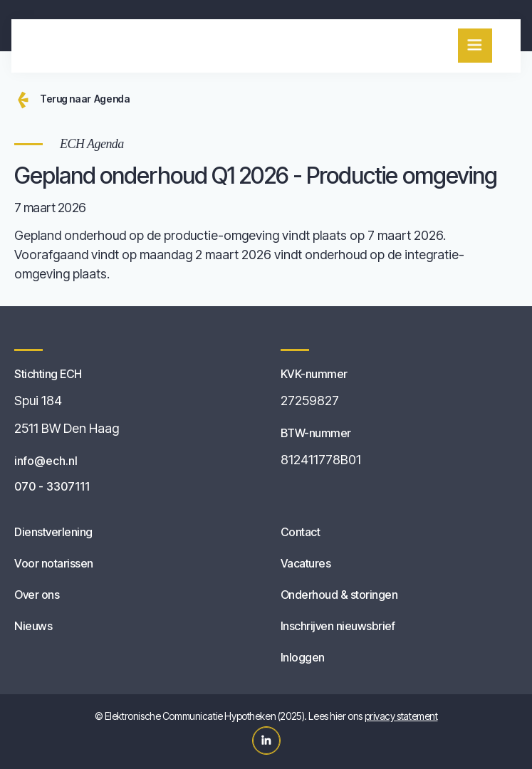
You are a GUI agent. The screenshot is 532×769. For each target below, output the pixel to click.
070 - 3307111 (52, 486)
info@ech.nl (46, 461)
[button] (475, 46)
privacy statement (401, 716)
